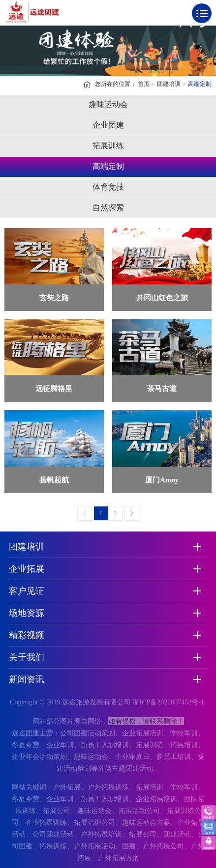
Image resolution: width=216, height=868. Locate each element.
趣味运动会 (108, 104)
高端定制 (200, 84)
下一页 (132, 513)
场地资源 (27, 613)
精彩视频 (27, 635)
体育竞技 (108, 187)
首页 (144, 84)
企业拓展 (27, 569)
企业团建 (108, 125)
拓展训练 (108, 146)
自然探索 (108, 208)
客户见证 (27, 591)
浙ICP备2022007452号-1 (168, 702)
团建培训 (169, 84)
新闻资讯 (27, 679)
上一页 (85, 513)
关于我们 (27, 657)
